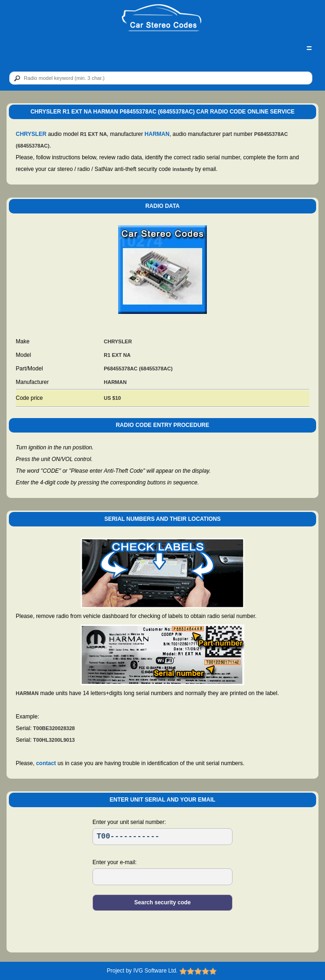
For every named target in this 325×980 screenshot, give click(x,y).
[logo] (162, 18)
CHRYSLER (31, 134)
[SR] (162, 837)
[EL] (162, 877)
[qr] (161, 78)
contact (46, 763)
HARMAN (157, 134)
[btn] (15, 78)
